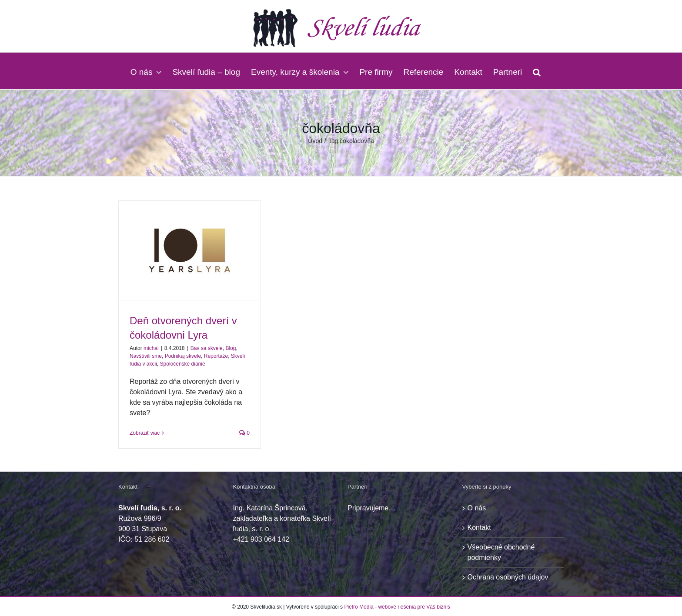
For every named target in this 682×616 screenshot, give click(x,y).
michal (151, 348)
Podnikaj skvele (183, 356)
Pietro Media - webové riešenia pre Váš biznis (397, 607)
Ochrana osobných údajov (508, 577)
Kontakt (479, 528)
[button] (537, 71)
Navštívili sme (146, 356)
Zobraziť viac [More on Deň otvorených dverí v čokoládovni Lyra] (145, 433)
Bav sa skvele (207, 348)
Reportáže (216, 356)
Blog (231, 348)
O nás (477, 508)
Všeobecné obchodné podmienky (501, 552)
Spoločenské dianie (183, 364)
